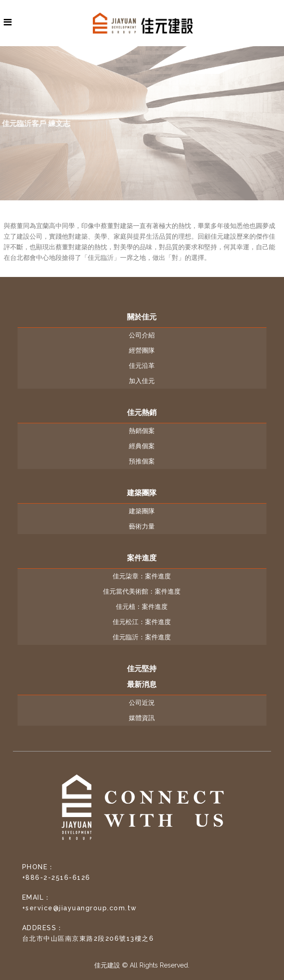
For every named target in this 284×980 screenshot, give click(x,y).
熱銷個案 (142, 431)
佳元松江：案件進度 (142, 622)
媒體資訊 (142, 718)
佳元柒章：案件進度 (142, 576)
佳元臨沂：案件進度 (142, 637)
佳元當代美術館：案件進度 (142, 591)
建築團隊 (142, 493)
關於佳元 (142, 317)
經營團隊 (142, 350)
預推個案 (142, 461)
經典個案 (142, 446)
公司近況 (142, 703)
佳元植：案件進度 (142, 607)
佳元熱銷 (142, 412)
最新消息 (142, 684)
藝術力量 (142, 526)
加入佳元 (142, 381)
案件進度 (142, 558)
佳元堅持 (142, 669)
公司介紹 (142, 335)
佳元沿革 (142, 366)
